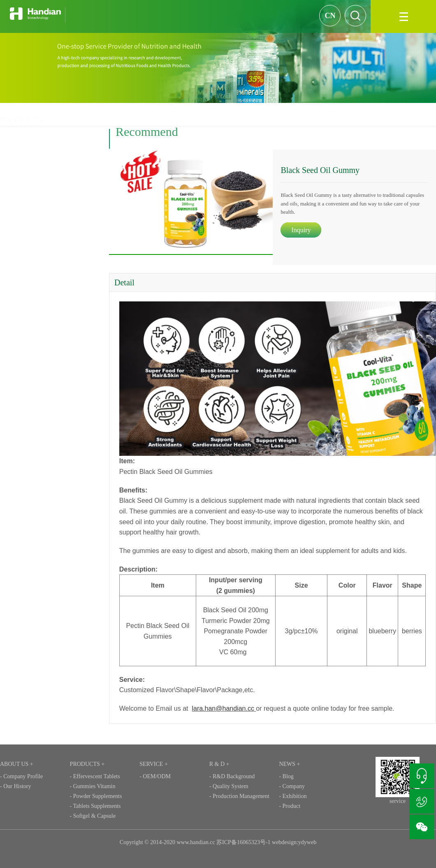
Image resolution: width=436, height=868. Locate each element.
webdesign (284, 842)
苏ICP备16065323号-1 (243, 842)
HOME (318, 114)
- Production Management (239, 796)
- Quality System (229, 786)
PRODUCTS (346, 114)
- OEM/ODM (155, 776)
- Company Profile (21, 776)
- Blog (286, 776)
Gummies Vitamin (385, 114)
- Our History (15, 786)
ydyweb (307, 842)
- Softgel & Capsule (93, 816)
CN (330, 16)
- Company (292, 786)
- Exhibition (293, 796)
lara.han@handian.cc (226, 708)
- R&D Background (232, 776)
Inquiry (304, 230)
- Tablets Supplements (95, 806)
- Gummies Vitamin (93, 786)
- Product (290, 806)
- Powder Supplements (96, 796)
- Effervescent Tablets (95, 776)
